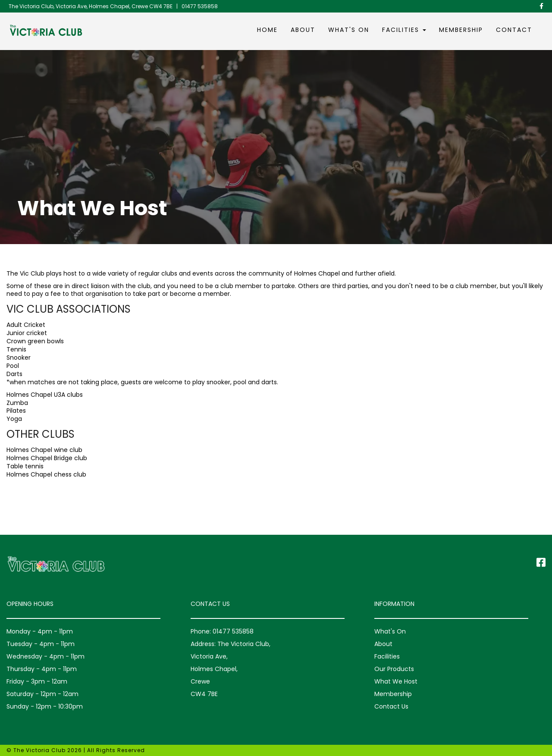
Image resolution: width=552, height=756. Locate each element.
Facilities (404, 30)
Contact (514, 30)
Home (267, 30)
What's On (349, 30)
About (303, 30)
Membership (461, 30)
